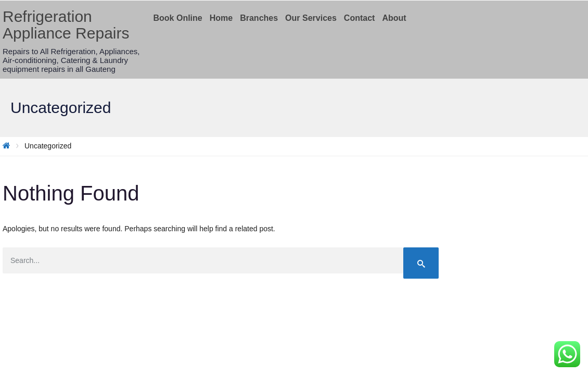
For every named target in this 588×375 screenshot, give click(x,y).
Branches (259, 18)
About (394, 18)
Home (221, 18)
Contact (360, 18)
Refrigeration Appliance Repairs (66, 25)
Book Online (178, 18)
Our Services (311, 18)
